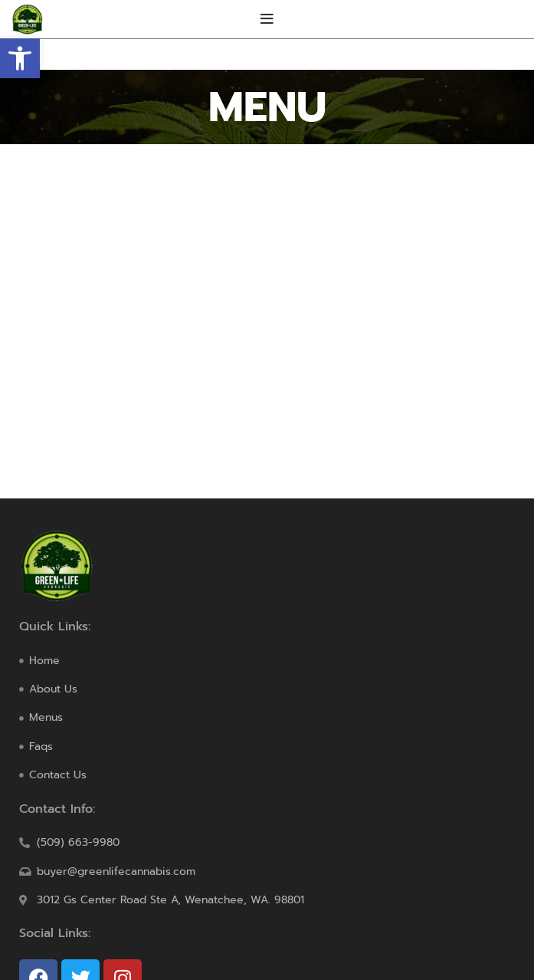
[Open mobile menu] (267, 19)
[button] (20, 58)
